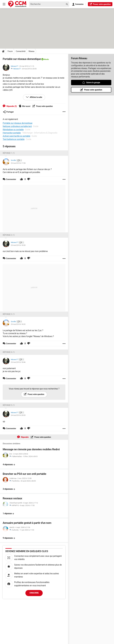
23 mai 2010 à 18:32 (18, 324)
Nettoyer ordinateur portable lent (17, 126)
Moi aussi (26, 106)
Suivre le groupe (93, 83)
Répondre (25, 437)
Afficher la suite (36, 97)
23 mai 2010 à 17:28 (18, 163)
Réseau (31, 51)
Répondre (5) (11, 106)
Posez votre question (44, 106)
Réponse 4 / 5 (9, 352)
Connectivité (21, 51)
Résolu (46, 59)
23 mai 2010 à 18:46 (18, 362)
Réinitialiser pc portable (13, 130)
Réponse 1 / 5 (9, 153)
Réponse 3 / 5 (9, 314)
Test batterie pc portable (14, 139)
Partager (8, 112)
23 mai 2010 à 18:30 (18, 245)
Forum (10, 51)
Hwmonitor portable (12, 133)
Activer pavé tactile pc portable (16, 136)
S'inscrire (34, 593)
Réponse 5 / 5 (9, 405)
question (100, 4)
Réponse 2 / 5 (9, 235)
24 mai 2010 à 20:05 (29, 69)
